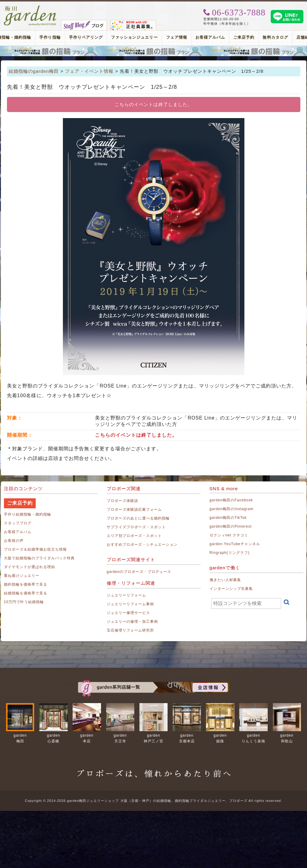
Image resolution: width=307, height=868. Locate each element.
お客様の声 (14, 541)
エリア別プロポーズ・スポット (134, 536)
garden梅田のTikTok (228, 518)
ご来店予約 (244, 37)
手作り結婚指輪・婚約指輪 (28, 514)
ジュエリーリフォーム (127, 595)
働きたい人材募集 (225, 580)
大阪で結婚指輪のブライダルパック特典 (39, 558)
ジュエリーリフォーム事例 (131, 604)
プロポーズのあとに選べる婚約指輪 (138, 518)
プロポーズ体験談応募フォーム (134, 510)
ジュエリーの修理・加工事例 (132, 622)
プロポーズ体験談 (122, 501)
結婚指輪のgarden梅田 (34, 71)
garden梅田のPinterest (231, 526)
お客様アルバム (210, 37)
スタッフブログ (18, 523)
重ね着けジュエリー (22, 576)
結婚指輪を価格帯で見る (26, 593)
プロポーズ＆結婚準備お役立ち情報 (36, 549)
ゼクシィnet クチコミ (229, 535)
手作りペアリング (86, 37)
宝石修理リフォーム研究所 (131, 630)
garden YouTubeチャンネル (235, 544)
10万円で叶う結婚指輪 (24, 602)
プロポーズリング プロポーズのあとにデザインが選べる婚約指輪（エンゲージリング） (153, 51)
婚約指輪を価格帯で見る (26, 584)
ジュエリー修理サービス (129, 613)
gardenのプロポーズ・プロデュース (139, 572)
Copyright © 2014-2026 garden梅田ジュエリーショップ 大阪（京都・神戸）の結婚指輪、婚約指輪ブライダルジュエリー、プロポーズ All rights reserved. (153, 801)
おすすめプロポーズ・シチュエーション (142, 545)
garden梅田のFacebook (231, 500)
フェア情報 (177, 37)
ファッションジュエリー (134, 37)
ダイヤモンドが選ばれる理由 (30, 567)
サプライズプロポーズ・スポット (136, 527)
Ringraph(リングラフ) (230, 553)
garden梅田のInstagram (232, 509)
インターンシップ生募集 (231, 589)
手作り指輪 (50, 37)
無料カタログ (275, 37)
